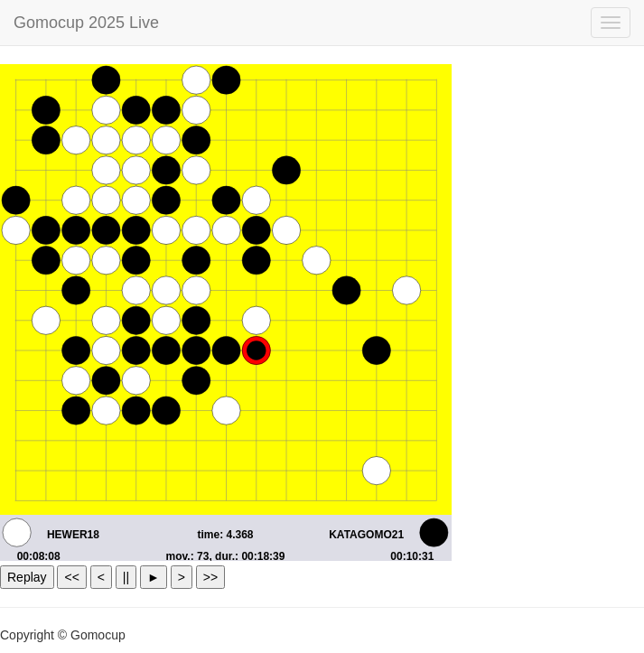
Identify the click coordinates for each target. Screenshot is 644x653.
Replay (27, 577)
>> (210, 577)
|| (126, 577)
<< (71, 577)
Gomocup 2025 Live (86, 23)
